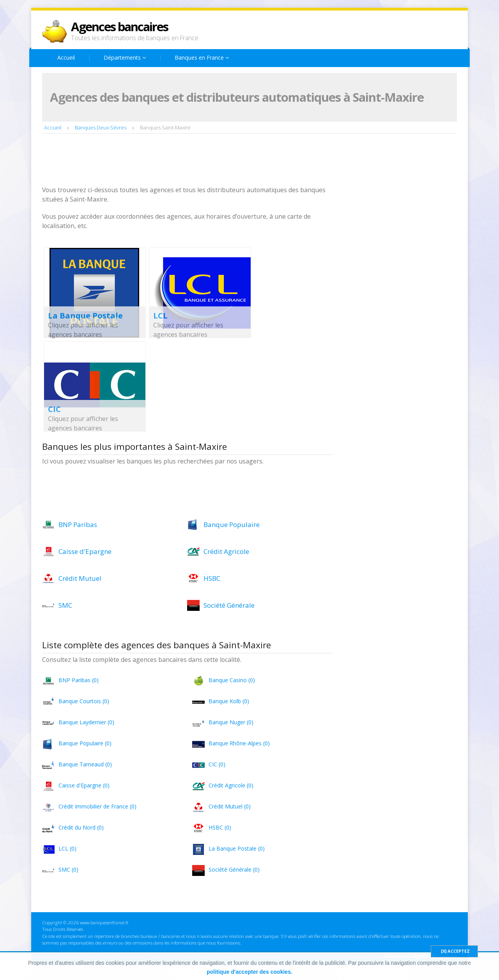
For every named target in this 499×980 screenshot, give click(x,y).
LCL (160, 316)
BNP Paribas (78, 524)
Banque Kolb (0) (229, 701)
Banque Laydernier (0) (86, 722)
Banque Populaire (232, 524)
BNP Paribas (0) (79, 680)
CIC (54, 409)
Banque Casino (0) (232, 680)
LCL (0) (67, 848)
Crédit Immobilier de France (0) (97, 806)
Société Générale (229, 605)
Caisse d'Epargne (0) (84, 785)
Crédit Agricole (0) (231, 785)
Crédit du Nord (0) (81, 827)
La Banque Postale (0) (237, 848)
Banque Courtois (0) (84, 701)
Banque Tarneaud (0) (85, 764)
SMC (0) (68, 869)
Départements (125, 57)
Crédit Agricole (226, 551)
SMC (65, 605)
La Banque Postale (85, 316)
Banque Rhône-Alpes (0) (239, 743)
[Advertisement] (184, 161)
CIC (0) (217, 764)
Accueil (66, 57)
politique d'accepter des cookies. (249, 972)
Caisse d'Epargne (85, 551)
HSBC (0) (220, 827)
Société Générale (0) (234, 869)
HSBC (212, 578)
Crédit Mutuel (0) (230, 806)
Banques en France (202, 57)
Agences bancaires (119, 27)
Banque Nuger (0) (231, 722)
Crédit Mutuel (80, 578)
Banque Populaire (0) (85, 743)
